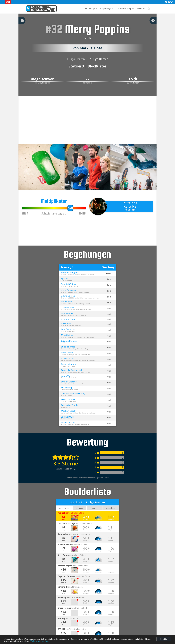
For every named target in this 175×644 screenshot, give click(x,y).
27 (87, 79)
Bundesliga (90, 9)
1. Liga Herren (76, 59)
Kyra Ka (130, 206)
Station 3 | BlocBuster (88, 66)
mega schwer (42, 79)
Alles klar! (164, 639)
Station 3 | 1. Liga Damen (88, 502)
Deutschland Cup (124, 9)
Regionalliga (106, 9)
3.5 (133, 79)
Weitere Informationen (40, 641)
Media (140, 9)
